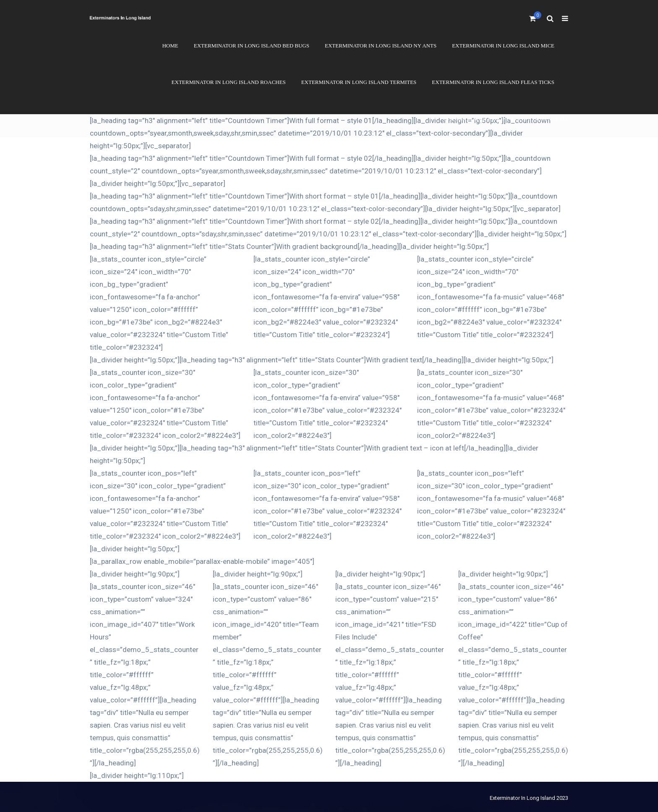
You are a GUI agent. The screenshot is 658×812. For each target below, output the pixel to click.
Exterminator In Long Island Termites (359, 82)
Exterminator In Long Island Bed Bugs (252, 46)
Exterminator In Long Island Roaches (229, 82)
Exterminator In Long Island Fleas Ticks (493, 82)
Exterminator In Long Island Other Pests (506, 119)
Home (170, 46)
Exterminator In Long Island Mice (503, 46)
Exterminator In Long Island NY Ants (381, 46)
